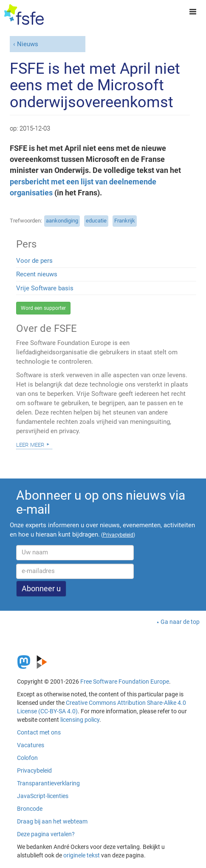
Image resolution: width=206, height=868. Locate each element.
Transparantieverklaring (48, 783)
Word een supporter (43, 308)
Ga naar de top (180, 622)
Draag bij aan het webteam (52, 821)
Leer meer (30, 444)
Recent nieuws (37, 274)
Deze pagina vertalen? (46, 834)
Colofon (27, 758)
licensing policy (80, 720)
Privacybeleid (34, 771)
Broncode (30, 809)
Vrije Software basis (45, 288)
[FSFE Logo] (24, 15)
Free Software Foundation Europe (125, 682)
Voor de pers (34, 261)
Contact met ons (39, 732)
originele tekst (82, 855)
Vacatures (31, 745)
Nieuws (28, 44)
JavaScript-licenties (43, 796)
